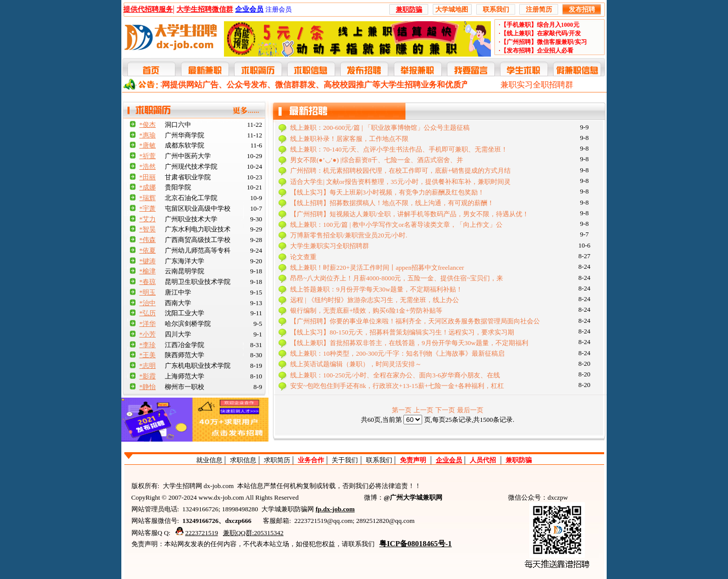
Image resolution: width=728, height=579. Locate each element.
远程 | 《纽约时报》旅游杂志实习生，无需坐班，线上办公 (375, 300)
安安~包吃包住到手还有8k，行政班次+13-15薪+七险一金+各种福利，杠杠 (397, 386)
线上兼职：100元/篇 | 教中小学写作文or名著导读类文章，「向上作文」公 (396, 225)
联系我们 (379, 460)
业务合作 (311, 460)
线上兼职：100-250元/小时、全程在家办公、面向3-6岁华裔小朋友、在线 (395, 375)
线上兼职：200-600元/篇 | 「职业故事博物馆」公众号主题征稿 (380, 128)
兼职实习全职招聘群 (537, 85)
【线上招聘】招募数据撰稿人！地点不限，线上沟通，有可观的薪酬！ (392, 203)
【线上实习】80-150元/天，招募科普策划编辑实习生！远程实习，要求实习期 (402, 332)
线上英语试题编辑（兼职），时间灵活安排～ (356, 364)
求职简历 (277, 460)
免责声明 (413, 460)
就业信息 (209, 460)
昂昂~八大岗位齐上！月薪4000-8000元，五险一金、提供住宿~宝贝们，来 (397, 278)
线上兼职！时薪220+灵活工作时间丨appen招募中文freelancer (377, 268)
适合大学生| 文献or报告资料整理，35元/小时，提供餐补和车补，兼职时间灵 (400, 182)
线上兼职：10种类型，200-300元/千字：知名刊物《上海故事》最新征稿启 (397, 353)
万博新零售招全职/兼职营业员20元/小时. (349, 235)
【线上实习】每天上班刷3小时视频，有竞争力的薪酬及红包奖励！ (387, 192)
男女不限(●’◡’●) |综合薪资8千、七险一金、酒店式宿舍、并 (377, 160)
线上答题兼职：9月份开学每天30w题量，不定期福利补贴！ (376, 289)
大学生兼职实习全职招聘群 (330, 246)
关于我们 (345, 460)
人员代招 (483, 460)
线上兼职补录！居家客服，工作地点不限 (349, 139)
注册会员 (279, 9)
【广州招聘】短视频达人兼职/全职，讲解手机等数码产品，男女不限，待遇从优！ (409, 214)
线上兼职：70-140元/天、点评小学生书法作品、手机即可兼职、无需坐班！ (399, 149)
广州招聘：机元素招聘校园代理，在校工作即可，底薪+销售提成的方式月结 (400, 171)
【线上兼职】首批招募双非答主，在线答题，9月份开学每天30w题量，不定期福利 (409, 343)
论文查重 (303, 257)
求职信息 (243, 460)
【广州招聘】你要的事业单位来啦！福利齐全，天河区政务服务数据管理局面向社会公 (415, 321)
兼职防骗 (519, 460)
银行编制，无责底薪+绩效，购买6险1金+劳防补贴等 (366, 310)
